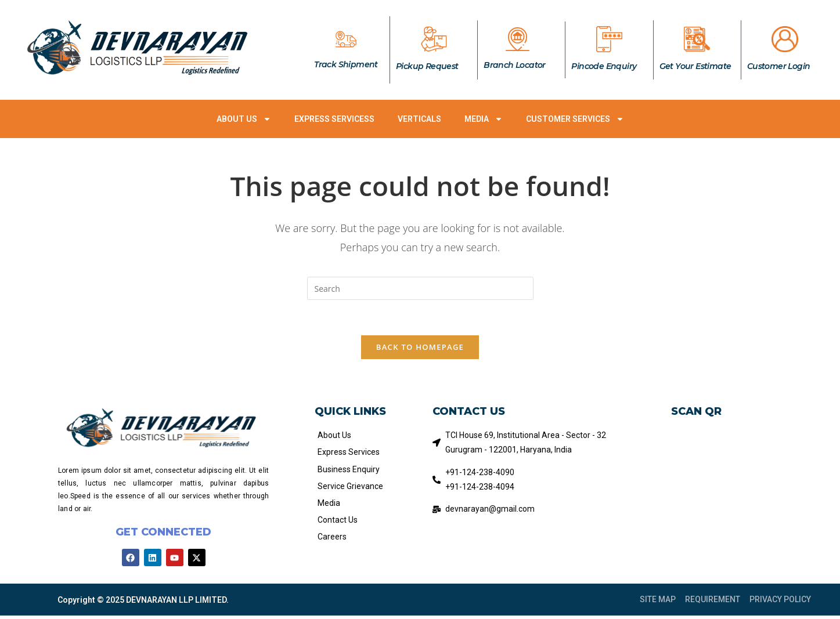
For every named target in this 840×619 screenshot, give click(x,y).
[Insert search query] (420, 288)
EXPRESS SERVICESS (334, 119)
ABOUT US (244, 119)
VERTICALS (419, 119)
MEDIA (484, 119)
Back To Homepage (420, 347)
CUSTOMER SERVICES (575, 119)
